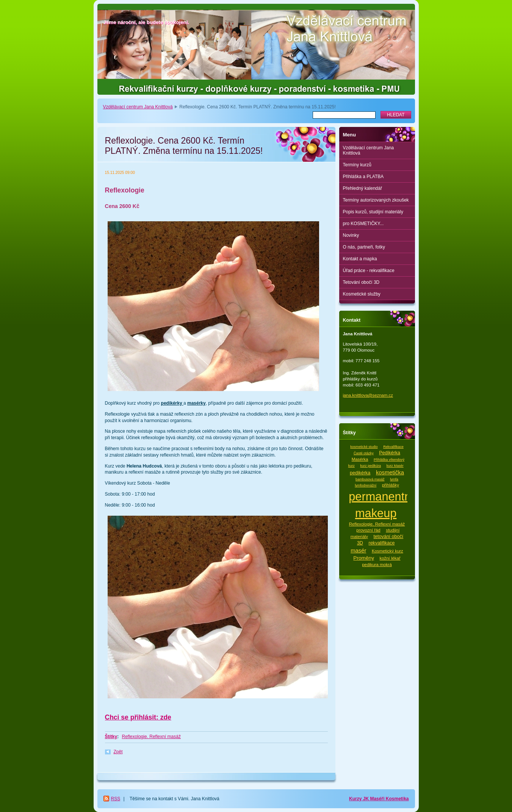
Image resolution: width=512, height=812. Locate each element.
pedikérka (360, 473)
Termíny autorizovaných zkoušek (376, 200)
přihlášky (391, 485)
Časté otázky (364, 453)
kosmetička (390, 472)
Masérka (360, 459)
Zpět (118, 752)
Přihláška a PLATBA (363, 177)
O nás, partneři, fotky (364, 247)
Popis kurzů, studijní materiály (373, 212)
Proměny (364, 558)
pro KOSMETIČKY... (363, 224)
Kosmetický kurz (388, 551)
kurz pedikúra (370, 466)
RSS (116, 799)
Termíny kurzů (357, 165)
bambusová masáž (370, 479)
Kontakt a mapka (360, 259)
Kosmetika (397, 799)
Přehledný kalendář (362, 188)
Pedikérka (390, 453)
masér (358, 551)
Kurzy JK (359, 799)
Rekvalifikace (393, 447)
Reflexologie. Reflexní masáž (151, 737)
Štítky (111, 737)
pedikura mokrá (377, 565)
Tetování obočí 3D (361, 282)
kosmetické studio (364, 447)
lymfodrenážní (366, 485)
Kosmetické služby (362, 294)
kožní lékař (390, 558)
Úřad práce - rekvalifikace (369, 271)
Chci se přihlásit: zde (138, 717)
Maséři (378, 799)
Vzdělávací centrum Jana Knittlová (138, 107)
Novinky (351, 235)
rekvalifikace (381, 543)
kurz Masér (395, 466)
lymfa (394, 479)
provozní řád (368, 530)
